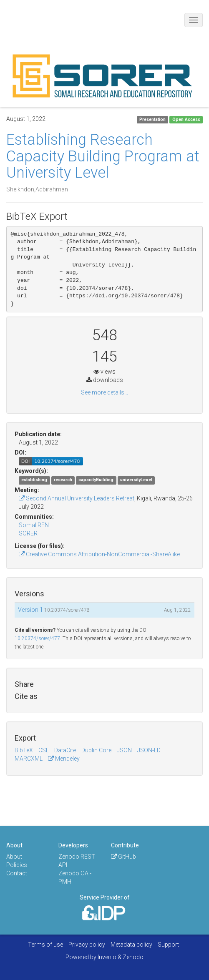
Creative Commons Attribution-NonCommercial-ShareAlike (99, 554)
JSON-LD (149, 750)
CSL (44, 750)
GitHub (123, 857)
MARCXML (29, 759)
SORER (28, 533)
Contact (17, 873)
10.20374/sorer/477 (37, 638)
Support (168, 945)
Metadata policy (131, 945)
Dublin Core (96, 750)
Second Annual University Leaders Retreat (77, 498)
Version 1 (31, 610)
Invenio (107, 957)
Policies (17, 865)
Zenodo (133, 957)
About (14, 857)
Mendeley (64, 759)
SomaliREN (34, 525)
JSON (124, 750)
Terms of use (45, 945)
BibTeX (24, 750)
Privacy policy (87, 945)
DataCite (65, 750)
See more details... (104, 392)
